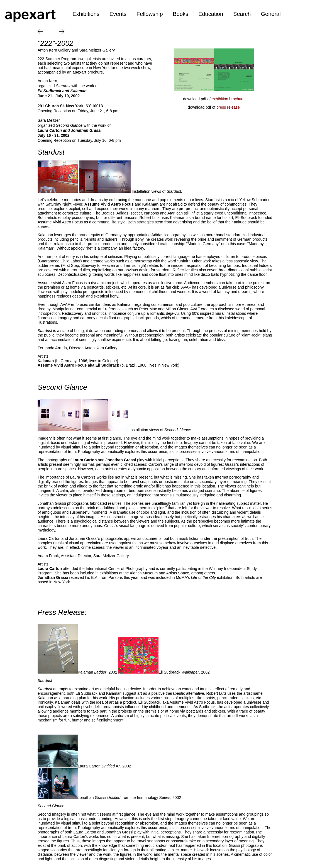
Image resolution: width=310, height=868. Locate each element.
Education (211, 14)
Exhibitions (86, 14)
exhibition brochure (228, 99)
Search (242, 14)
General (271, 14)
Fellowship (150, 14)
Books (181, 14)
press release (228, 107)
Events (118, 14)
